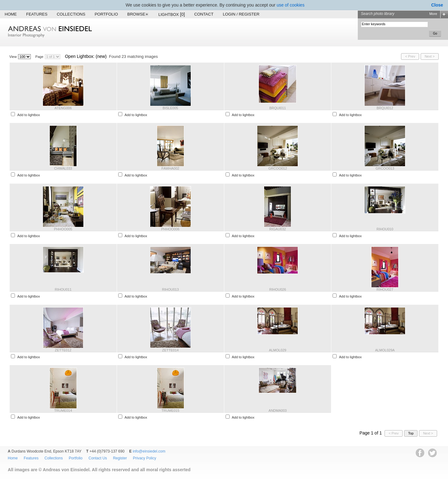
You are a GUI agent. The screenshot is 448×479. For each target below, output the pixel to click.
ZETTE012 (63, 350)
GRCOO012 (278, 168)
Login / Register (241, 14)
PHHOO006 (170, 229)
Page (40, 57)
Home (11, 14)
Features (37, 14)
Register (120, 458)
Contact (204, 14)
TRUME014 (63, 411)
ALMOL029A (385, 350)
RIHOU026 (278, 289)
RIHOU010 (385, 229)
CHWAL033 (63, 168)
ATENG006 (63, 108)
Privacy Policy (145, 458)
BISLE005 (170, 108)
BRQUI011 (278, 108)
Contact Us (98, 458)
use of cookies (291, 5)
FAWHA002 (170, 168)
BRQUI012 (385, 108)
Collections (71, 14)
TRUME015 (170, 411)
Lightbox (172, 14)
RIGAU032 (278, 229)
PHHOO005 (63, 229)
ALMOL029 (278, 350)
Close (437, 5)
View (13, 57)
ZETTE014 (170, 350)
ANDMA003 (278, 411)
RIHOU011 (63, 289)
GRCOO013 (385, 168)
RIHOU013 (170, 289)
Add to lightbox (28, 115)
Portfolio (106, 14)
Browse (138, 14)
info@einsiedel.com (149, 451)
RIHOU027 (385, 289)
